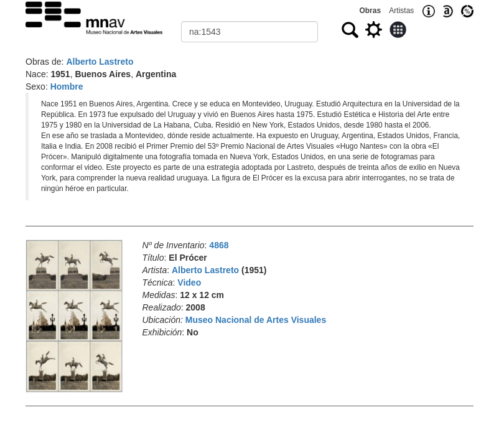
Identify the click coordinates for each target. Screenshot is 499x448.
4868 (219, 245)
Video (189, 282)
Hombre (67, 86)
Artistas (401, 11)
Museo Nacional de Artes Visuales (256, 320)
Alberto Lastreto (100, 62)
